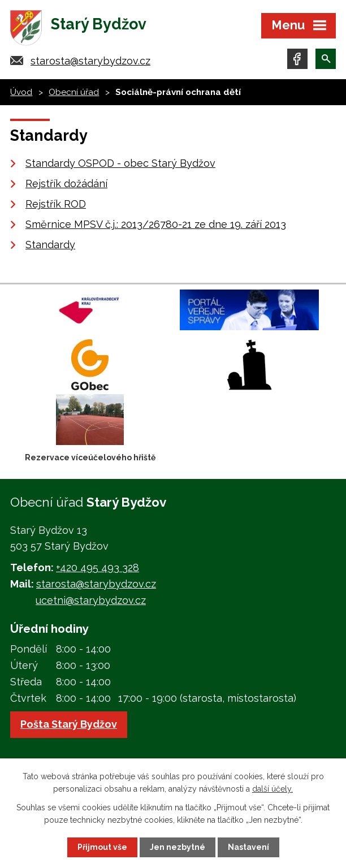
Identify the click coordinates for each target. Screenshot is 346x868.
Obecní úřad (74, 92)
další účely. (273, 789)
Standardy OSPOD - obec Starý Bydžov (120, 163)
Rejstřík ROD (56, 204)
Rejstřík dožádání (66, 183)
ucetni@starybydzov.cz (91, 600)
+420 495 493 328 (98, 567)
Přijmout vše (102, 847)
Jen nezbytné (178, 847)
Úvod (21, 92)
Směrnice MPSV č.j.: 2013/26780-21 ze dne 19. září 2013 (156, 224)
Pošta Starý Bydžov (69, 724)
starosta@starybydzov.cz (90, 61)
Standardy (50, 245)
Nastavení (248, 847)
